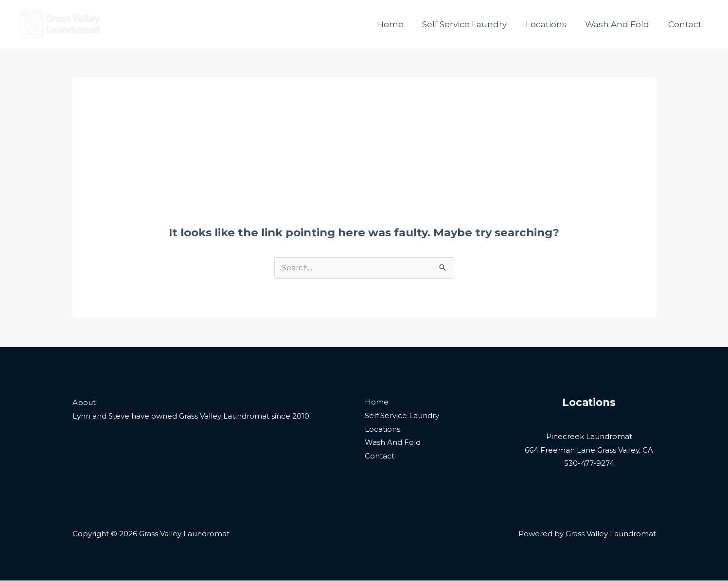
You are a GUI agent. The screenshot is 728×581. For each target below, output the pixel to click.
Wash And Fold (621, 24)
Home (400, 24)
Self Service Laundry (472, 24)
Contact (686, 24)
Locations (551, 24)
